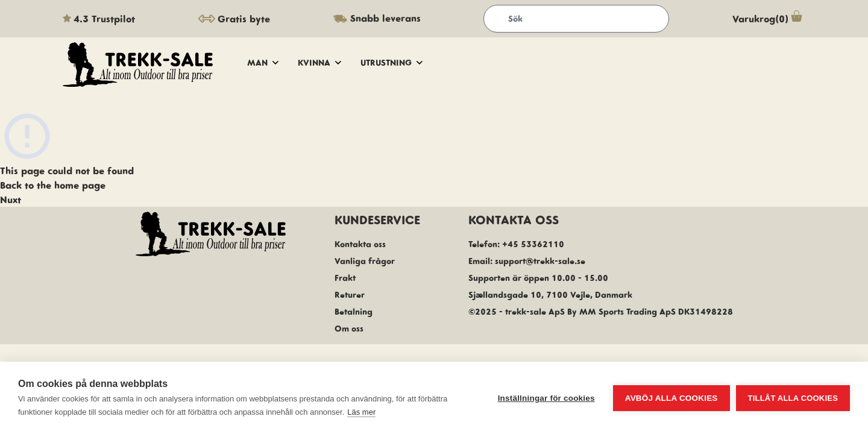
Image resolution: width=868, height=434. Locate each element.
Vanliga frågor (365, 261)
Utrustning (392, 63)
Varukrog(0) (769, 19)
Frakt (345, 278)
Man (263, 63)
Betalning (354, 312)
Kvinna (319, 63)
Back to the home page (53, 185)
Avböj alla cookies (671, 398)
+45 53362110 (533, 244)
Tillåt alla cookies (793, 398)
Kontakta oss (360, 244)
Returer (350, 295)
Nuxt (11, 200)
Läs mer (361, 412)
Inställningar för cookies (546, 398)
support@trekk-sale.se (540, 261)
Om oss (349, 329)
